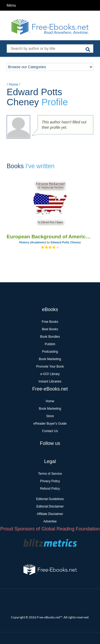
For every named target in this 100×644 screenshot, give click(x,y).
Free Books (50, 322)
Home (13, 84)
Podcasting (50, 352)
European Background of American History (50, 237)
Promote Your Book (50, 367)
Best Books (50, 329)
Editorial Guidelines (50, 499)
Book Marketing (50, 359)
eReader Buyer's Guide (50, 424)
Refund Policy (50, 489)
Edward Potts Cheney (66, 242)
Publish (50, 344)
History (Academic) (33, 242)
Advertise (50, 521)
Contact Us (50, 431)
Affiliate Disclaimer (50, 514)
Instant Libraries (50, 381)
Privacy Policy (50, 481)
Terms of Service (50, 474)
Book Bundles (50, 337)
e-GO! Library (50, 374)
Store (50, 416)
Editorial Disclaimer (50, 506)
